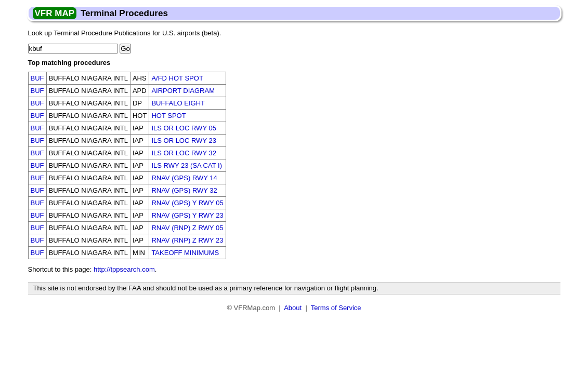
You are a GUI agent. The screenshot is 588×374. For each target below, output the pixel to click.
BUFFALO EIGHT (178, 103)
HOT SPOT (168, 116)
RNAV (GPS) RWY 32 (184, 190)
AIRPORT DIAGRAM (183, 91)
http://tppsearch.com (124, 269)
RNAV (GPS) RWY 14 (184, 178)
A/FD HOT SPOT (177, 78)
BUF (37, 78)
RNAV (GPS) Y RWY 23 (187, 215)
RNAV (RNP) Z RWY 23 (187, 240)
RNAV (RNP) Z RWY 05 (187, 228)
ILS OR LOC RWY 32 (184, 153)
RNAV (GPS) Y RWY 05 (187, 203)
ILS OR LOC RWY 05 (184, 128)
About (293, 308)
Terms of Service (336, 308)
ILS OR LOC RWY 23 (184, 141)
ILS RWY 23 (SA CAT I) (187, 165)
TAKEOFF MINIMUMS (185, 253)
